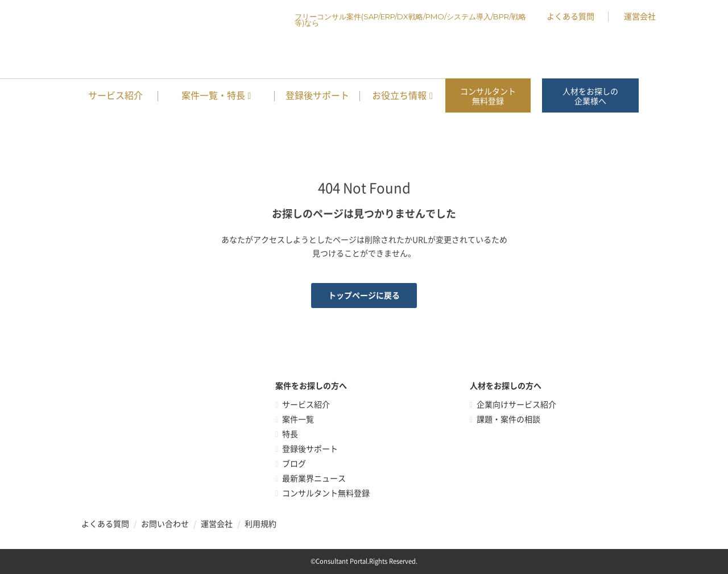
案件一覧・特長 (213, 95)
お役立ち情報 (399, 95)
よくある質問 (570, 16)
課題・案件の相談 (508, 419)
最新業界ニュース (314, 479)
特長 (290, 434)
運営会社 (640, 16)
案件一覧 (298, 419)
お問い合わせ (165, 524)
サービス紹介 (115, 95)
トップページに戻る (364, 296)
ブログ (294, 464)
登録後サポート (317, 95)
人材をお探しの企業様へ (590, 96)
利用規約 (260, 524)
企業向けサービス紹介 (516, 405)
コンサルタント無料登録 (488, 96)
